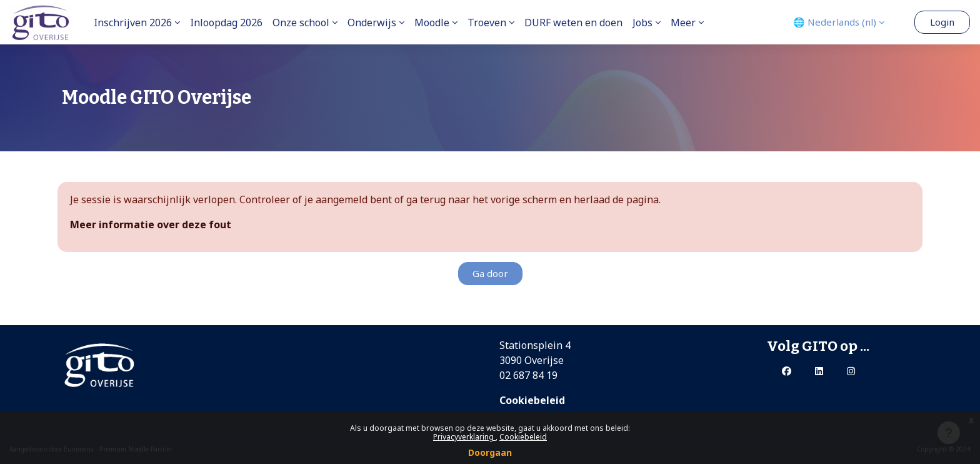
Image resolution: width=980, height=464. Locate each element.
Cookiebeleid (523, 437)
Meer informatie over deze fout (151, 224)
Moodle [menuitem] (432, 23)
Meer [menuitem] (683, 23)
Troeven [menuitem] (487, 23)
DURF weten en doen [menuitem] (573, 23)
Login (942, 22)
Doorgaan (490, 452)
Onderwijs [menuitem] (372, 23)
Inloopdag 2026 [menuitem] (226, 23)
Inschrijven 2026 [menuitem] (133, 23)
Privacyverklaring (464, 437)
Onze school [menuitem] (301, 23)
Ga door (490, 273)
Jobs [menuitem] (642, 23)
